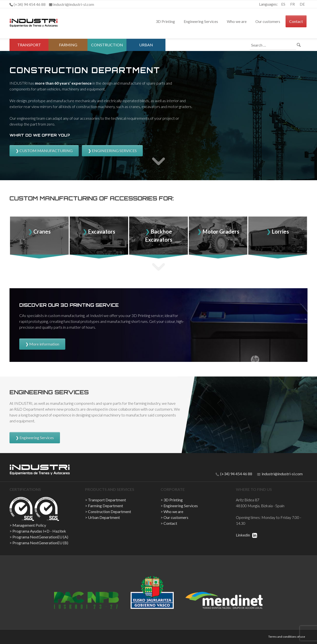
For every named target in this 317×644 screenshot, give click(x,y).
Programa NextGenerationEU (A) (40, 537)
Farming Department (68, 51)
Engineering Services (201, 21)
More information (44, 344)
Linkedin (246, 535)
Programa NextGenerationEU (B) (40, 543)
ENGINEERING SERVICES (114, 151)
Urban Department (146, 51)
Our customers (268, 21)
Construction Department (107, 51)
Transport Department (107, 500)
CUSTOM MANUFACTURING (46, 151)
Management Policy (29, 525)
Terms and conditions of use (287, 637)
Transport (29, 45)
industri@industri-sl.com (280, 474)
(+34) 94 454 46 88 (234, 474)
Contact (296, 21)
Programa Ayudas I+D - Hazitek (39, 531)
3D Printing (165, 21)
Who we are (237, 21)
